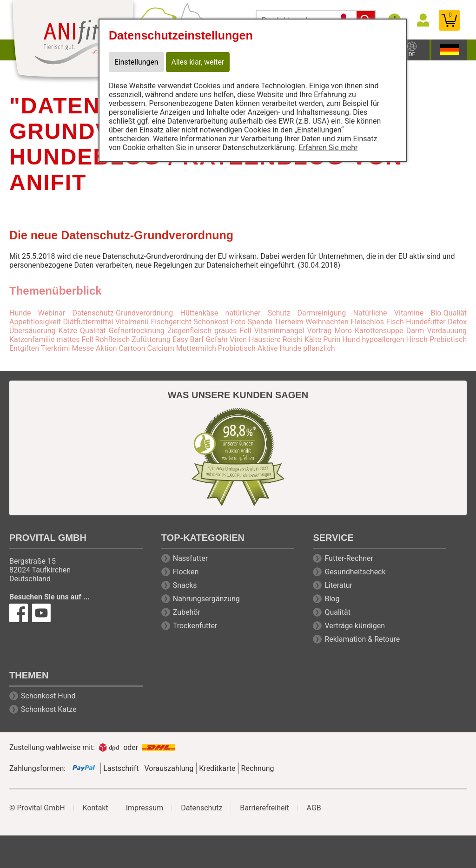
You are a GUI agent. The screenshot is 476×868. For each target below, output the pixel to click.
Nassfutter (190, 558)
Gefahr (217, 339)
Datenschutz (202, 808)
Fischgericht (171, 322)
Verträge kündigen (355, 626)
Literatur (338, 585)
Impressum (145, 808)
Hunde (20, 313)
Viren (238, 339)
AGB (314, 808)
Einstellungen (137, 62)
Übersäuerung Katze (43, 331)
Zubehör (187, 612)
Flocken (186, 572)
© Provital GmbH (37, 808)
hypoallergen (383, 339)
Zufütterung (151, 339)
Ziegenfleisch (189, 331)
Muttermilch (196, 348)
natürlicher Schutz (258, 313)
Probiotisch (237, 348)
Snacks (185, 585)
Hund (351, 339)
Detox (457, 322)
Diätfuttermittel (88, 322)
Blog (332, 599)
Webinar (52, 313)
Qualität (93, 331)
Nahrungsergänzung (206, 599)
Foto (238, 322)
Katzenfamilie (32, 339)
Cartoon (132, 348)
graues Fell (233, 331)
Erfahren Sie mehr (328, 148)
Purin (332, 339)
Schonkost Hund (48, 696)
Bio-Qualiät (449, 313)
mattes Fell (75, 339)
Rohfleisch (113, 339)
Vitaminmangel (279, 331)
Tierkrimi (56, 348)
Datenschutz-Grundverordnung (122, 313)
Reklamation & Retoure (362, 639)
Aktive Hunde (279, 348)
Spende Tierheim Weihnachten (298, 322)
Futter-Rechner (349, 558)
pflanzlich (319, 348)
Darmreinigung (322, 313)
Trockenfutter (195, 626)
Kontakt (96, 808)
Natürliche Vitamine (389, 313)
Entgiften (24, 348)
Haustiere (265, 339)
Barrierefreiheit (264, 808)
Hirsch (417, 339)
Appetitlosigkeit (35, 322)
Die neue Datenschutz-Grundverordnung (121, 235)
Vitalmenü (132, 322)
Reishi (293, 339)
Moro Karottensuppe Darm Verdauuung (400, 331)
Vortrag (320, 331)
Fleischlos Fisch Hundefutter (398, 322)
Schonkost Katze (49, 709)
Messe (83, 348)
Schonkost (211, 322)
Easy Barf (188, 339)
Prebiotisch (448, 339)
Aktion (106, 348)
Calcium (161, 348)
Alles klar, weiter (199, 62)
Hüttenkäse (199, 313)
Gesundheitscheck (355, 572)
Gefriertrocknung (137, 331)
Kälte (313, 339)
